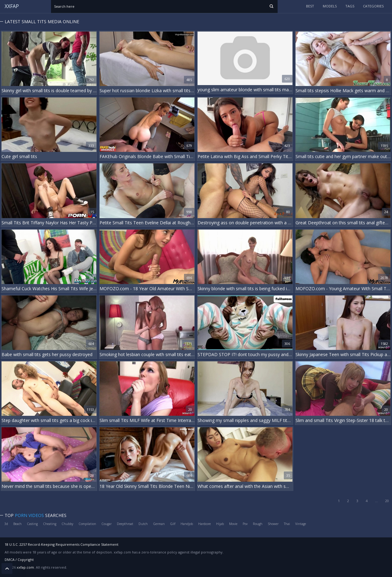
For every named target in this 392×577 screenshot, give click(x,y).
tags (350, 6)
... (376, 501)
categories (373, 6)
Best (310, 6)
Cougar (107, 524)
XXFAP (12, 6)
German (159, 524)
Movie (233, 524)
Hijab (220, 524)
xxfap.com (25, 567)
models (330, 6)
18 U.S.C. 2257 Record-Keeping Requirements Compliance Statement (62, 544)
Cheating (50, 524)
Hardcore (205, 524)
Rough (258, 524)
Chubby (67, 524)
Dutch (143, 524)
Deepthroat (125, 524)
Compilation (87, 524)
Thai (287, 524)
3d (6, 524)
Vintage (301, 524)
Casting (32, 524)
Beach (17, 524)
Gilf (173, 524)
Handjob (187, 524)
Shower (273, 524)
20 (387, 501)
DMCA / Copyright (19, 560)
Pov (245, 524)
